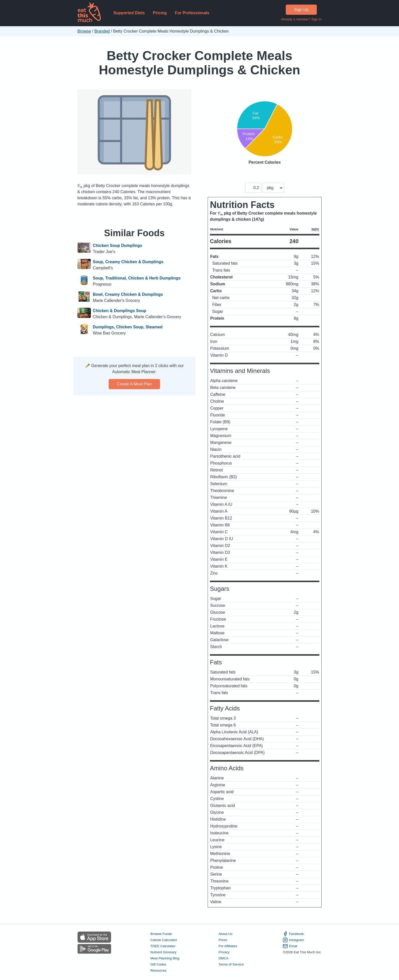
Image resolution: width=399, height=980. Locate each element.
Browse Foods (161, 934)
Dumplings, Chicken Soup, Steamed (128, 327)
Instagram (293, 940)
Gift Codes (158, 964)
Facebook (293, 934)
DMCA (224, 958)
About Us (226, 934)
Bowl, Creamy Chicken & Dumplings (128, 294)
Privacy (224, 952)
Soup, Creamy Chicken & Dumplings (128, 262)
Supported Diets (129, 13)
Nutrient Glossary (163, 952)
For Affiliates (228, 946)
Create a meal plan (134, 384)
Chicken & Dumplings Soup (120, 311)
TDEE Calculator (163, 946)
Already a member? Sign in (301, 19)
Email (290, 946)
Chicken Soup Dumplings (118, 246)
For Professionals (192, 13)
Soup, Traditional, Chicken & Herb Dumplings (137, 278)
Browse (84, 31)
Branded (102, 31)
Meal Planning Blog (165, 958)
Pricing (160, 13)
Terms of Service (231, 964)
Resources (158, 970)
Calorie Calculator (164, 940)
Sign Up (301, 10)
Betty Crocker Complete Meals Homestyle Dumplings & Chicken (199, 63)
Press (223, 940)
